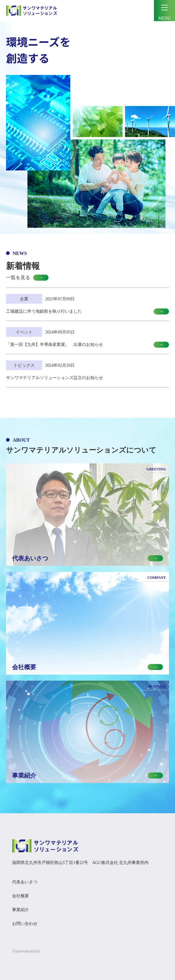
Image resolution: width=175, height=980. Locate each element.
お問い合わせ (25, 924)
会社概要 (20, 896)
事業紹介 (20, 910)
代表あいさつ (25, 882)
